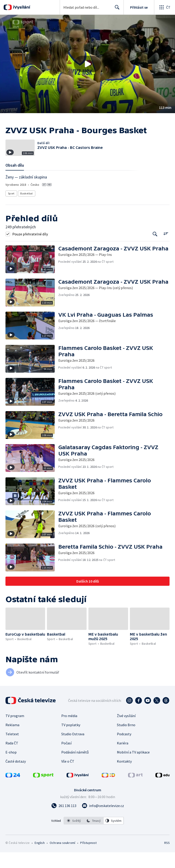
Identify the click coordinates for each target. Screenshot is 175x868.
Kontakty (124, 777)
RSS (167, 858)
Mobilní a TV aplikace (133, 768)
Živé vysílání (126, 731)
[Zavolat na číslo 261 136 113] (64, 821)
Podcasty (124, 750)
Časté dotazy (16, 777)
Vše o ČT (68, 777)
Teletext (12, 750)
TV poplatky (71, 741)
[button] (87, 64)
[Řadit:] (166, 249)
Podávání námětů (75, 768)
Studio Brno (126, 741)
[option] (74, 836)
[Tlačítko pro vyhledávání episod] (155, 250)
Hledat (116, 9)
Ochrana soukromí (62, 858)
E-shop (11, 768)
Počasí (66, 759)
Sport (11, 209)
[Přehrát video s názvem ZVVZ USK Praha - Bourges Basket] (87, 64)
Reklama (12, 741)
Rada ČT (12, 759)
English (40, 858)
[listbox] (94, 836)
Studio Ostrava (73, 750)
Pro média (69, 731)
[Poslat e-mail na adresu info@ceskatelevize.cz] (103, 821)
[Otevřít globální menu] (165, 7)
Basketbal (27, 209)
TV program (15, 731)
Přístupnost (88, 858)
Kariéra (123, 759)
